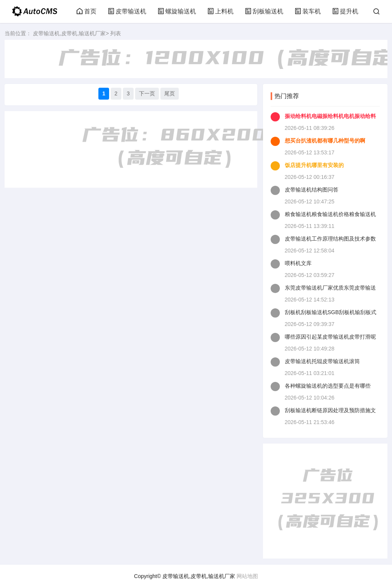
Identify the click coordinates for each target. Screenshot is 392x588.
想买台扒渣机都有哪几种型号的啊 (325, 141)
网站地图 (247, 576)
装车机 (308, 11)
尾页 (170, 93)
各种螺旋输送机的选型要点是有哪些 (328, 386)
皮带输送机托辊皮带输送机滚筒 (322, 361)
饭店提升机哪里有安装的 (314, 165)
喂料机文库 (298, 263)
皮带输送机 (127, 11)
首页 (87, 11)
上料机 (220, 11)
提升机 (345, 11)
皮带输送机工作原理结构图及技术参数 (330, 239)
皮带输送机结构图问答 (312, 190)
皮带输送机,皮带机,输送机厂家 (69, 33)
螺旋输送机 (177, 11)
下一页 (147, 93)
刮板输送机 (264, 11)
